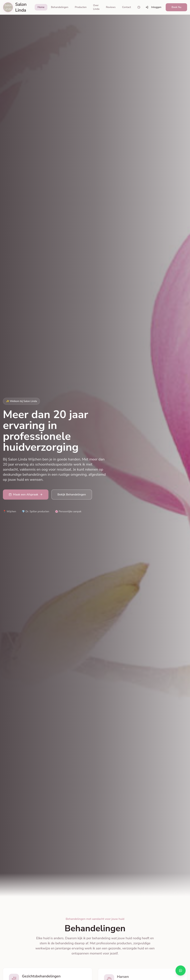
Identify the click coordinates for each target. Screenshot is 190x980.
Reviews (111, 7)
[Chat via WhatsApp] (181, 971)
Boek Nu (176, 7)
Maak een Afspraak (26, 495)
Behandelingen (60, 7)
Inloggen (153, 7)
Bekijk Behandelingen (72, 495)
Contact (127, 7)
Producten (81, 7)
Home (41, 7)
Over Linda (96, 7)
